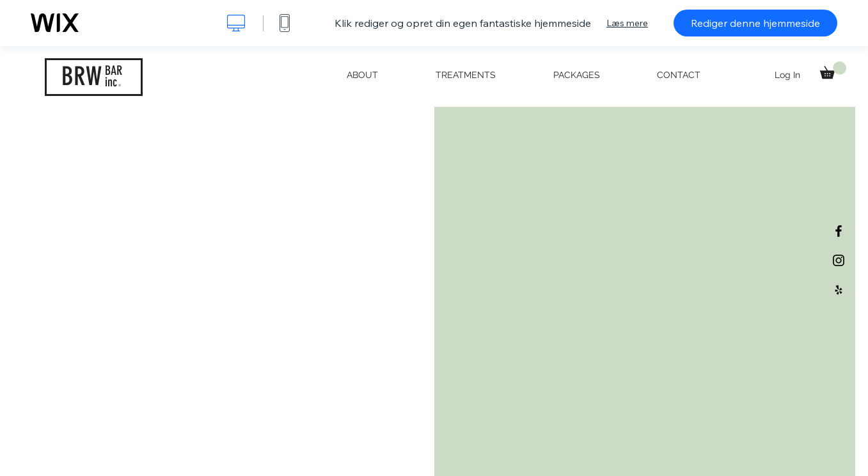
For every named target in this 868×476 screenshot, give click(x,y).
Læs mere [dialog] (627, 23)
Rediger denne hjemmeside (755, 23)
